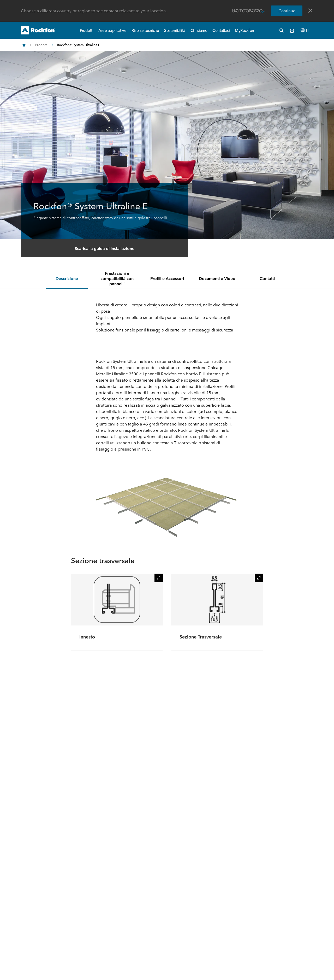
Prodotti (87, 30)
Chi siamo (199, 30)
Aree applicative (112, 30)
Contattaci (221, 30)
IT (305, 30)
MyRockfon (244, 30)
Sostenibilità (175, 30)
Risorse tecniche (145, 30)
